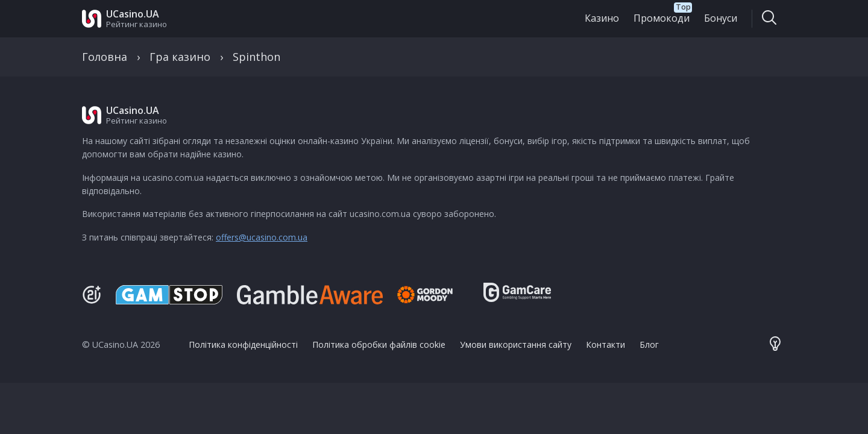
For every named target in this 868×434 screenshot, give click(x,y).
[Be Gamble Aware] (310, 295)
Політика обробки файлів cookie (379, 344)
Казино (602, 18)
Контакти (605, 344)
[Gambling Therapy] (433, 295)
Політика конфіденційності (243, 344)
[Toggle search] (769, 19)
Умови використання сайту (516, 344)
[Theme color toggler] (775, 345)
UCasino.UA (133, 14)
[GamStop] (169, 295)
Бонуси (721, 18)
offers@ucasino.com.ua (262, 237)
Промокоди (662, 18)
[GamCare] (517, 298)
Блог (649, 344)
